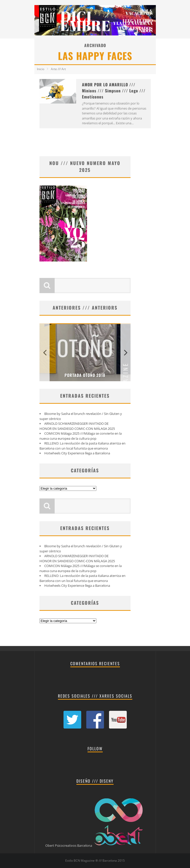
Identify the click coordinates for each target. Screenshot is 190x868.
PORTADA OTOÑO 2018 (85, 375)
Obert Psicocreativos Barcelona (69, 845)
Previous (45, 352)
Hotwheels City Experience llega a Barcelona (77, 453)
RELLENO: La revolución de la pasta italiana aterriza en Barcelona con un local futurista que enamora (82, 446)
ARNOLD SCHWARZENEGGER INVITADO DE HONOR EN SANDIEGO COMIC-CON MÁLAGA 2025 (77, 426)
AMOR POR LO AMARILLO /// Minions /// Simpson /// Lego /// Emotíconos (114, 91)
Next (125, 352)
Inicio (41, 69)
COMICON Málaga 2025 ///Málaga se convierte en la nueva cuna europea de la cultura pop (81, 436)
